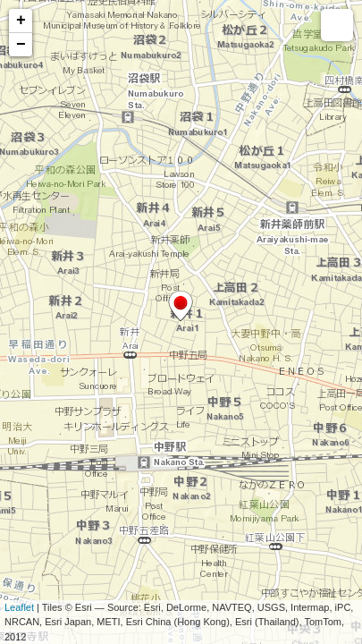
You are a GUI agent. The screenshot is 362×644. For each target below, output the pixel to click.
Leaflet (19, 607)
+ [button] (21, 21)
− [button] (21, 45)
